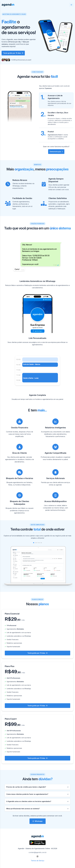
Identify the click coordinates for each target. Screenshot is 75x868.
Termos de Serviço (38, 861)
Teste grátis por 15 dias (13, 53)
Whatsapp (38, 821)
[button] (34, 543)
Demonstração (56, 152)
